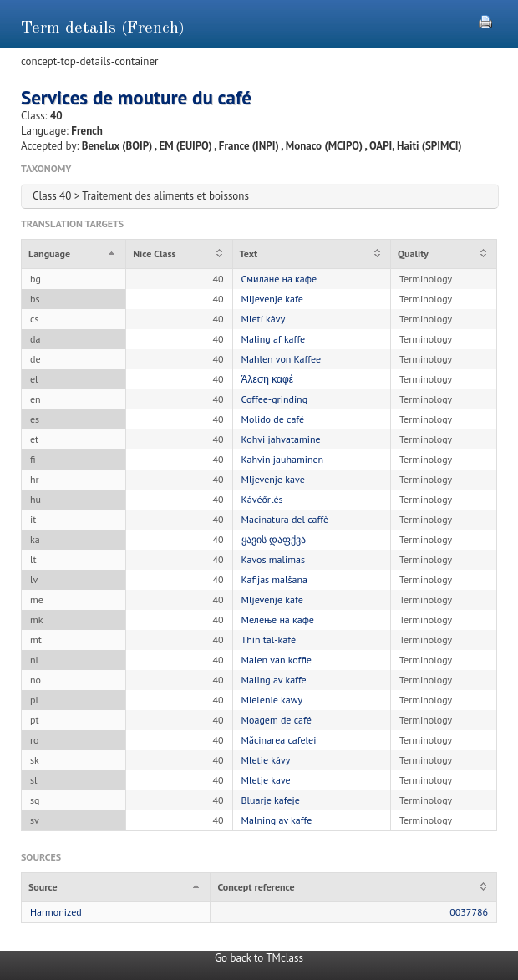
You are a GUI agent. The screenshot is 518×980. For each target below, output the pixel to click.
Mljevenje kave (273, 479)
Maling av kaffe (274, 680)
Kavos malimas (273, 559)
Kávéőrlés (262, 499)
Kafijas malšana (275, 579)
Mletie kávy (266, 760)
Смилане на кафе (279, 279)
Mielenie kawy (272, 700)
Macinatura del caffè (285, 519)
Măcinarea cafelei (279, 740)
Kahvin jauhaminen (283, 459)
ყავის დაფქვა (274, 539)
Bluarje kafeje (271, 800)
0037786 (469, 912)
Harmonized (56, 912)
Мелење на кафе (278, 619)
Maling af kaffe (274, 339)
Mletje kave (266, 780)
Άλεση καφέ (268, 379)
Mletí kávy (264, 319)
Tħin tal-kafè (269, 640)
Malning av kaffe (277, 820)
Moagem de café (277, 720)
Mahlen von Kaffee (282, 359)
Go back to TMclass (259, 958)
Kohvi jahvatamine (281, 439)
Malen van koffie (277, 660)
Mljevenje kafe (272, 299)
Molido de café (273, 419)
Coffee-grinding (275, 399)
